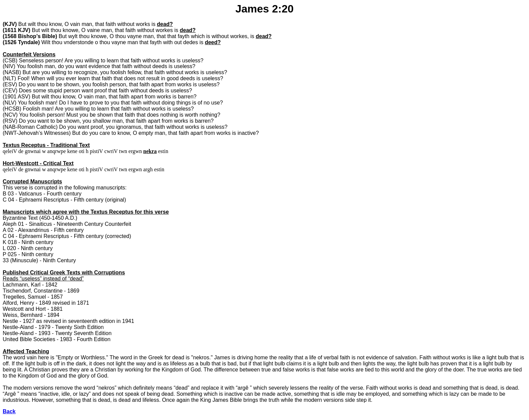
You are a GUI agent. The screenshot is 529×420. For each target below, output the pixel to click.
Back (9, 411)
